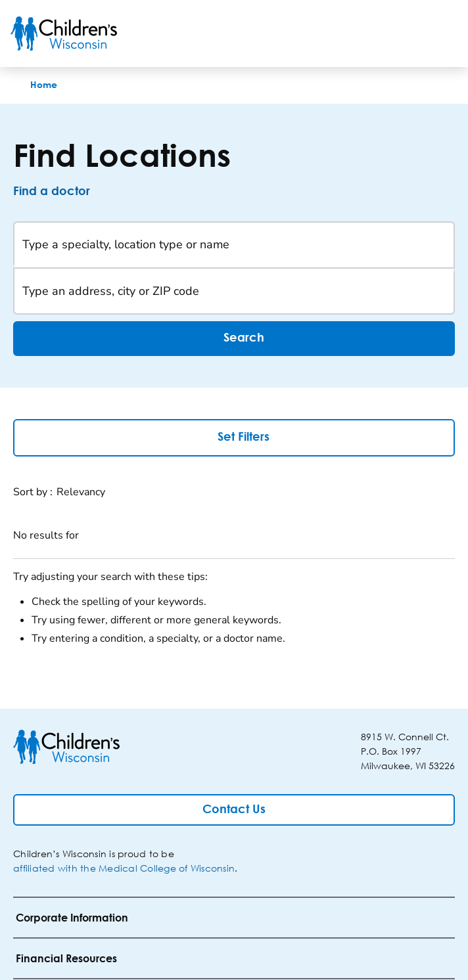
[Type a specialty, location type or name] (234, 245)
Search (234, 339)
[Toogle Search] (408, 33)
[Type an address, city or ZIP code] (234, 291)
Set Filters (234, 436)
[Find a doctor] (63, 192)
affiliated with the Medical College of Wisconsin (124, 868)
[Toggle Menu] (442, 33)
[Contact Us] (234, 810)
